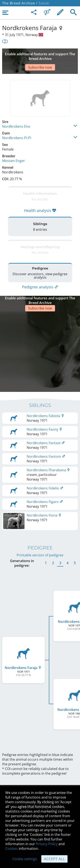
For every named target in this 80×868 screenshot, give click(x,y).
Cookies (12, 849)
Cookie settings (25, 859)
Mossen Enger (14, 148)
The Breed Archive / (20, 3)
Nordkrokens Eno (16, 114)
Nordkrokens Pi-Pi (17, 125)
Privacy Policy (47, 844)
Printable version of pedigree (40, 522)
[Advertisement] (40, 55)
